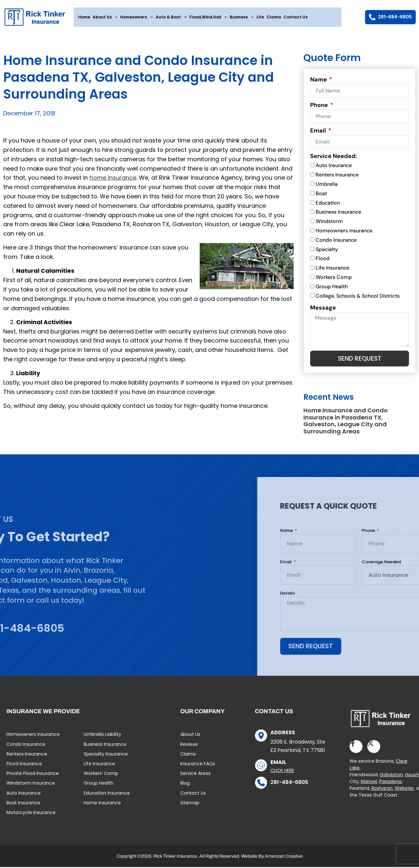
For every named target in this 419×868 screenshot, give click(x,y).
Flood (323, 260)
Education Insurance (107, 796)
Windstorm (329, 223)
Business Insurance (338, 214)
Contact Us (296, 17)
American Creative (284, 859)
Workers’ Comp (101, 776)
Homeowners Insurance (344, 232)
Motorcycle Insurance (31, 815)
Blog (185, 786)
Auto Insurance (334, 167)
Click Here (282, 773)
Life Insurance (332, 269)
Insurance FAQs (198, 766)
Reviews (189, 747)
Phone (320, 107)
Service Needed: (334, 158)
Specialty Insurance (106, 757)
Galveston (391, 778)
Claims (274, 17)
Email (319, 132)
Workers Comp (334, 279)
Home (84, 17)
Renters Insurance (337, 176)
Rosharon (382, 791)
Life (260, 17)
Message (323, 309)
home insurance (113, 179)
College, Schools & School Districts (358, 297)
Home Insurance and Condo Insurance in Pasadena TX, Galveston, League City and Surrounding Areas (346, 423)
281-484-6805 (289, 785)
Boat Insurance (23, 805)
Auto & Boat (171, 17)
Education (328, 204)
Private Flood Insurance (33, 776)
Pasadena (390, 784)
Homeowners (136, 17)
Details (404, 596)
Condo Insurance (336, 242)
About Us (105, 17)
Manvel (369, 784)
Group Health (332, 288)
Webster (404, 791)
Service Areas (195, 776)
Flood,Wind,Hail (208, 17)
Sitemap (190, 805)
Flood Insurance (24, 766)
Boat (321, 195)
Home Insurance (102, 805)
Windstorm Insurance (31, 786)
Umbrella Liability (102, 737)
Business (242, 17)
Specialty (327, 251)
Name (319, 81)
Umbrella (327, 186)
